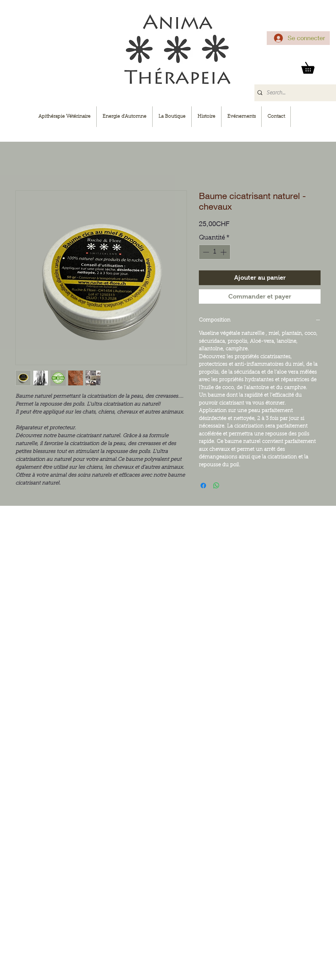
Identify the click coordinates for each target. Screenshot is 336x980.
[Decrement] (205, 252)
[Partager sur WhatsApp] (216, 486)
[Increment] (224, 252)
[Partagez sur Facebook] (203, 486)
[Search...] (294, 93)
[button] (313, 66)
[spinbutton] (215, 252)
